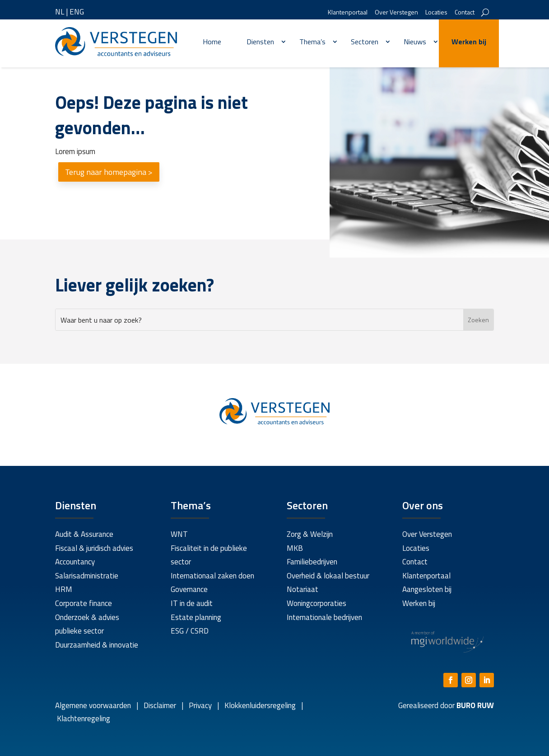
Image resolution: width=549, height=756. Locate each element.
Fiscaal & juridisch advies (94, 548)
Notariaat (302, 589)
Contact (465, 13)
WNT (179, 534)
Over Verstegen (396, 13)
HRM (64, 589)
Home (212, 42)
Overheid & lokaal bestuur (328, 576)
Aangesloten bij (427, 589)
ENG (77, 12)
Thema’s (312, 42)
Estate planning (196, 617)
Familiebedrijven (312, 562)
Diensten (260, 42)
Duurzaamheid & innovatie (97, 645)
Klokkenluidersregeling (260, 705)
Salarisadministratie (87, 576)
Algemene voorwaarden (93, 705)
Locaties (436, 13)
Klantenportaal (348, 13)
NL (60, 12)
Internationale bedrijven (324, 617)
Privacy (199, 705)
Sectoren (365, 42)
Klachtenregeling (83, 718)
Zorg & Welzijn (310, 534)
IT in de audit (192, 603)
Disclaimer (160, 705)
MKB (295, 548)
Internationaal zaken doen (212, 576)
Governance (189, 589)
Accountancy (75, 562)
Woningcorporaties (316, 603)
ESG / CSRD (190, 631)
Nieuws (415, 42)
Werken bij (469, 42)
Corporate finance (84, 603)
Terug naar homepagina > (109, 172)
